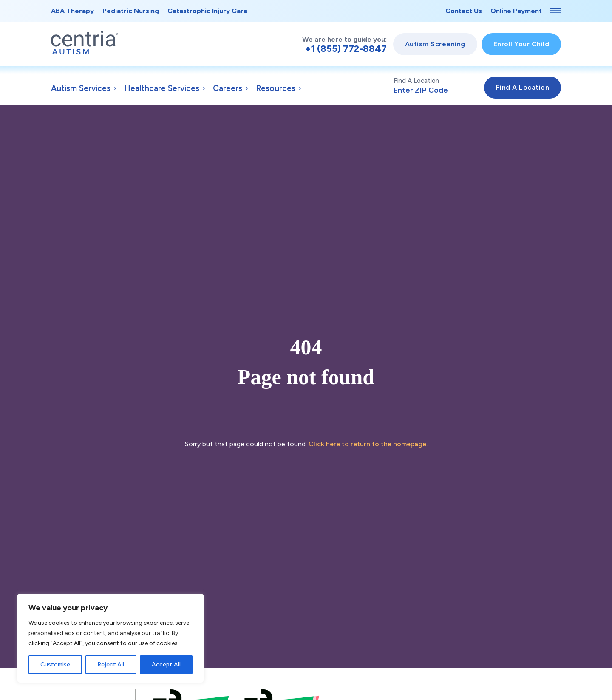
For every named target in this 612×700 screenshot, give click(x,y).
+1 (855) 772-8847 (346, 49)
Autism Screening (435, 44)
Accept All (166, 665)
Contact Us (464, 11)
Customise (55, 665)
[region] (110, 638)
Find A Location (439, 86)
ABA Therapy (72, 11)
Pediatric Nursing (131, 11)
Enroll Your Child (521, 44)
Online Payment (516, 11)
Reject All (111, 665)
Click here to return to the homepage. (368, 444)
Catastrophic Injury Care (208, 11)
